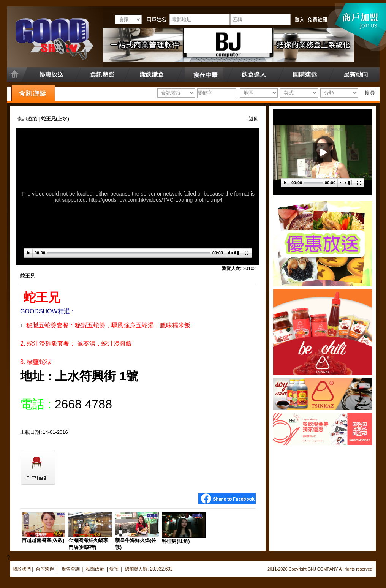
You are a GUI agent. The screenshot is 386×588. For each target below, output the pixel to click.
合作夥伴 (45, 569)
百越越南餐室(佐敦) (43, 540)
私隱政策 (95, 569)
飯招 (114, 569)
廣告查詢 (71, 569)
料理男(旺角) (176, 541)
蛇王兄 (28, 276)
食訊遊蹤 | (29, 119)
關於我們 (22, 569)
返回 (254, 119)
